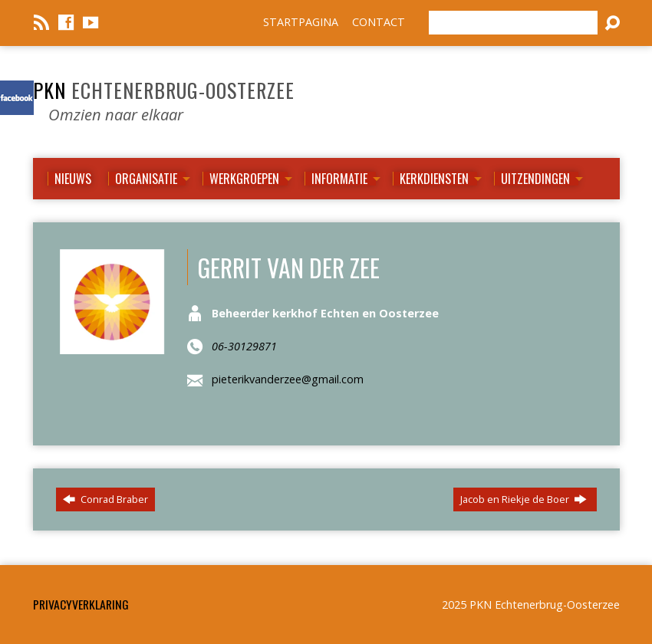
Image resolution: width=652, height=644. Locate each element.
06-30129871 (244, 346)
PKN (164, 90)
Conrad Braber (105, 499)
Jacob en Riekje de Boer (524, 499)
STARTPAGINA (301, 22)
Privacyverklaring (81, 604)
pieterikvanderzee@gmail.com (288, 379)
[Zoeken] (513, 23)
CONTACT (379, 22)
